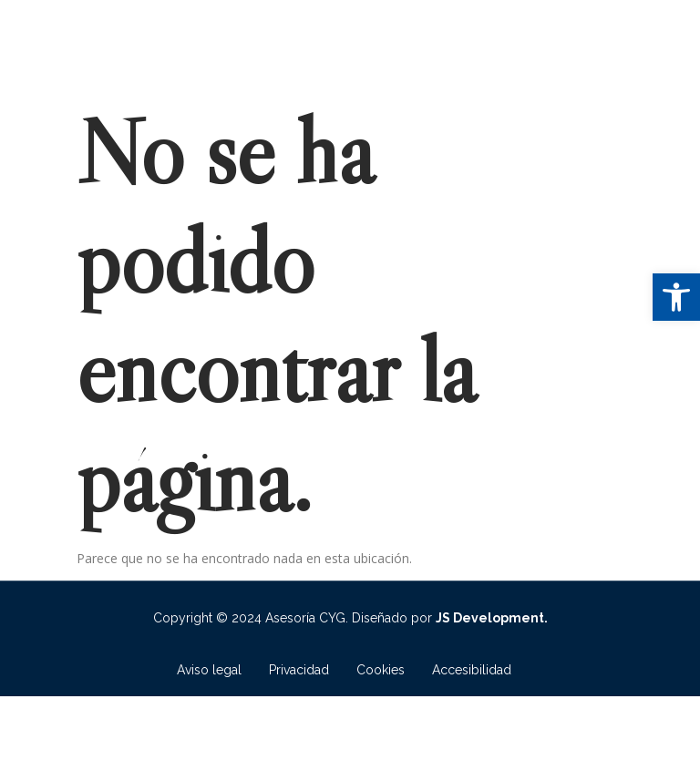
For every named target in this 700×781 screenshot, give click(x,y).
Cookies (381, 670)
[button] (676, 297)
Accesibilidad (472, 670)
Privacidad (299, 670)
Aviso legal (209, 670)
